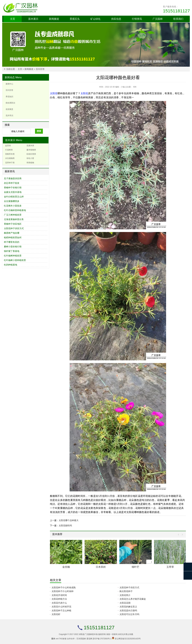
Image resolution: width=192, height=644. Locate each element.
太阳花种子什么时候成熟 (64, 587)
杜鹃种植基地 (11, 265)
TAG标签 (63, 639)
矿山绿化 (95, 19)
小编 (123, 87)
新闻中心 (9, 84)
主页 (13, 19)
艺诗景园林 (81, 639)
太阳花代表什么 (59, 603)
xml (57, 639)
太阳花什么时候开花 (61, 607)
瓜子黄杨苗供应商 (13, 178)
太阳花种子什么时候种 (62, 591)
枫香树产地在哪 (12, 233)
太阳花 (54, 93)
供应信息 (116, 19)
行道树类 (9, 150)
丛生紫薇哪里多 (12, 201)
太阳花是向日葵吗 (128, 611)
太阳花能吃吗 (65, 526)
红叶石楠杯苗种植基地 (15, 210)
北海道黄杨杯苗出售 (14, 219)
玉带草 (170, 567)
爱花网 (89, 639)
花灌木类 (30, 146)
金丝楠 (66, 567)
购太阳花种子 (126, 591)
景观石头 (75, 19)
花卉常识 (9, 116)
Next (182, 535)
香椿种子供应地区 (13, 224)
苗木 (53, 639)
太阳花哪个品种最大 (69, 520)
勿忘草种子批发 (12, 183)
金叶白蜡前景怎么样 (14, 197)
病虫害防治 (10, 103)
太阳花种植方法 (59, 599)
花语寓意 (9, 109)
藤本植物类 (31, 150)
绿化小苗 (30, 158)
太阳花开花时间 (59, 595)
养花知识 (9, 97)
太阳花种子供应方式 (14, 228)
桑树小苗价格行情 (13, 247)
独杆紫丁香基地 (12, 251)
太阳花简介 (125, 595)
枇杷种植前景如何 (13, 237)
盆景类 (8, 146)
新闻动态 (10, 77)
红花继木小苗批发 (13, 206)
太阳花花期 (125, 603)
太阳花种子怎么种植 (61, 611)
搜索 (39, 131)
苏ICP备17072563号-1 (102, 639)
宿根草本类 (10, 154)
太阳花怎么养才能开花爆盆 (133, 599)
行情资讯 (137, 19)
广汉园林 (158, 19)
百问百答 (40, 69)
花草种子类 (10, 163)
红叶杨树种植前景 (13, 256)
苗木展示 (33, 19)
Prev (179, 535)
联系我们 (178, 19)
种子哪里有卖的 (12, 242)
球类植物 (30, 163)
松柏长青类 (31, 154)
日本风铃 (101, 567)
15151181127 (176, 11)
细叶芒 (135, 567)
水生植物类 (10, 158)
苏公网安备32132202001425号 (128, 639)
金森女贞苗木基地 (13, 192)
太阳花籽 (56, 614)
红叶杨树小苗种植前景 (15, 260)
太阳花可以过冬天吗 (129, 614)
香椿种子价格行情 (13, 188)
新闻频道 (54, 19)
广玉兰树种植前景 (13, 215)
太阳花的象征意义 (128, 607)
